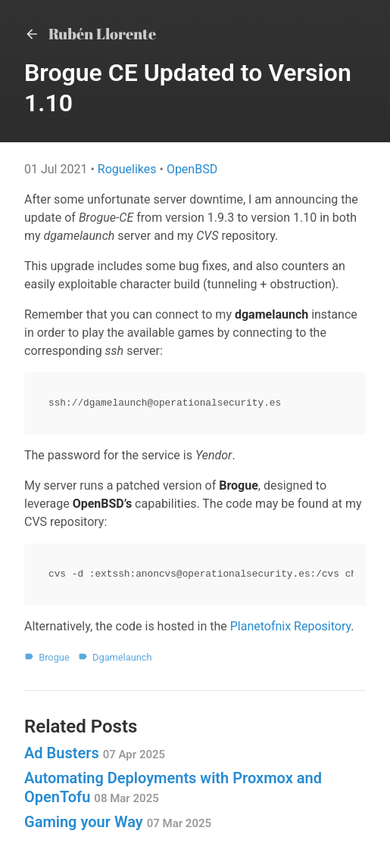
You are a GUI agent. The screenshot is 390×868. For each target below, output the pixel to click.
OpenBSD (192, 169)
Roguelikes (129, 169)
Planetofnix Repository (291, 626)
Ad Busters (95, 753)
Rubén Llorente (90, 34)
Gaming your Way (118, 822)
